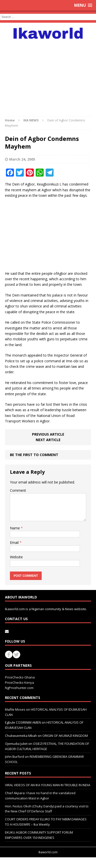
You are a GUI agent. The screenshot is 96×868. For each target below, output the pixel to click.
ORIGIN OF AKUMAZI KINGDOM (65, 736)
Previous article (48, 434)
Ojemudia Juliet (16, 744)
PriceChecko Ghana (20, 677)
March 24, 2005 (22, 159)
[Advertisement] (48, 75)
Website (16, 557)
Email (15, 542)
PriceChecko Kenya (19, 682)
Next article (48, 440)
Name (15, 528)
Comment (18, 490)
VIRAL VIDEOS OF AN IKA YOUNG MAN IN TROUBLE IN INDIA (48, 785)
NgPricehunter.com (19, 688)
